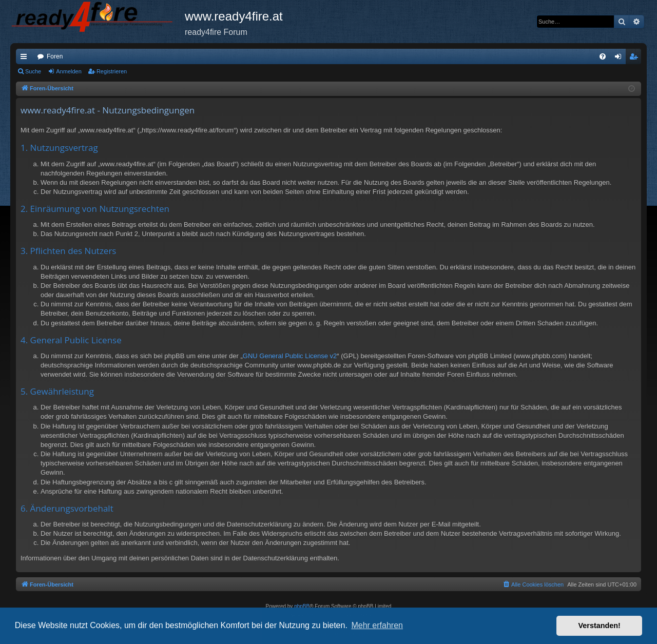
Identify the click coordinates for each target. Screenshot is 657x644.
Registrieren (112, 71)
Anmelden (69, 71)
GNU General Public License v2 (290, 356)
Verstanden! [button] (600, 626)
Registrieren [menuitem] (636, 58)
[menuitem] (603, 56)
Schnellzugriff (26, 58)
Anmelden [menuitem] (620, 58)
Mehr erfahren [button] (377, 625)
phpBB (302, 606)
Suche (33, 71)
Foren (55, 56)
